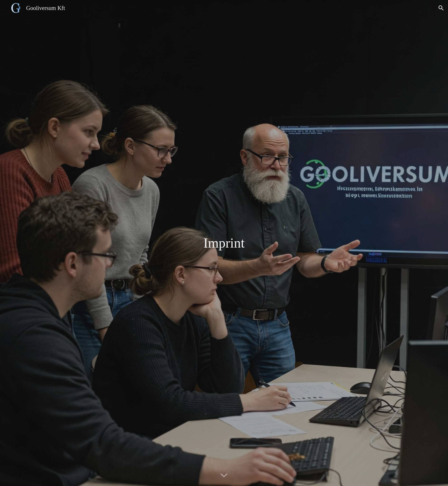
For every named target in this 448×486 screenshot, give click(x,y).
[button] (441, 8)
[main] (224, 243)
